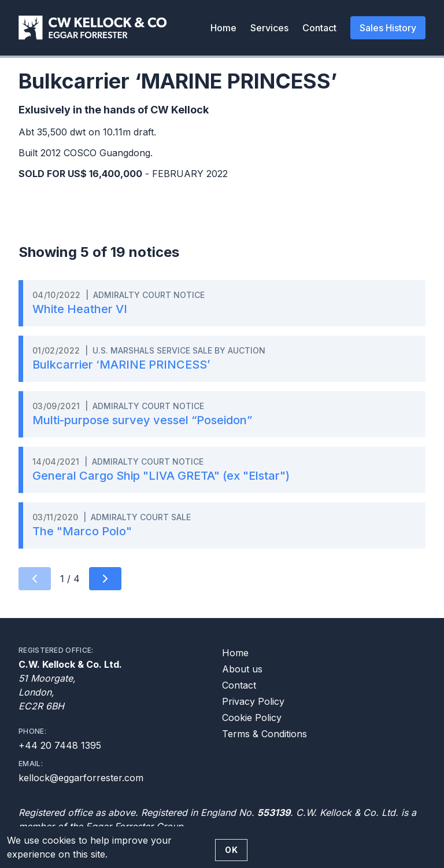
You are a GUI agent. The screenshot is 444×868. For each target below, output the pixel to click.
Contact (319, 28)
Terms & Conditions (264, 734)
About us (242, 669)
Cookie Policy (252, 718)
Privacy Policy (253, 701)
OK (231, 850)
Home (223, 28)
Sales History (388, 28)
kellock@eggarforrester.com (81, 778)
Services (269, 28)
